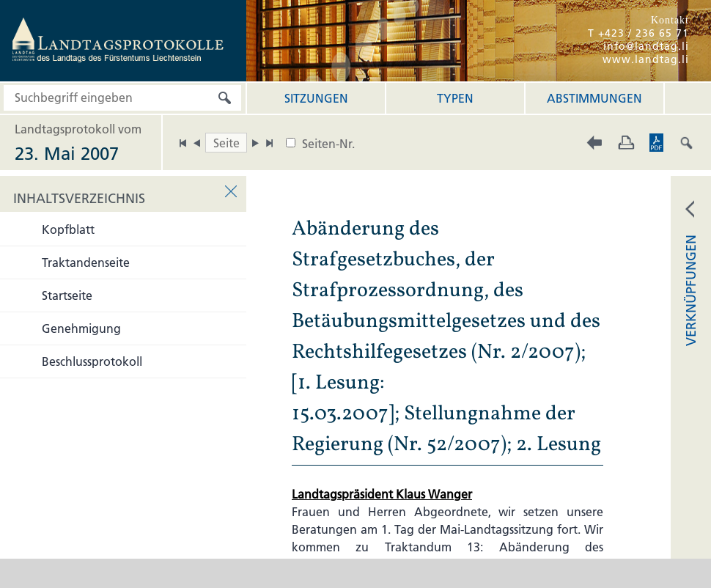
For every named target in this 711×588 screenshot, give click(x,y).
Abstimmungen (594, 98)
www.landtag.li (646, 59)
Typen (455, 98)
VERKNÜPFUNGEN (691, 290)
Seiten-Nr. (328, 144)
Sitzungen (316, 98)
